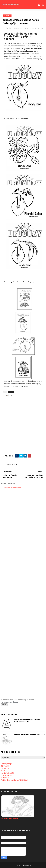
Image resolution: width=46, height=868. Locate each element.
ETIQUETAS (5, 778)
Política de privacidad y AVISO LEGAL (15, 780)
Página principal (7, 764)
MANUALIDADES (7, 773)
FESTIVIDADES (6, 775)
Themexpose (27, 865)
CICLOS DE (5, 768)
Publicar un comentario (12, 488)
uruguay (7, 16)
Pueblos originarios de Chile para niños (29, 734)
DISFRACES (5, 766)
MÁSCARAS (5, 771)
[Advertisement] (23, 425)
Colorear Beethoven (10, 818)
